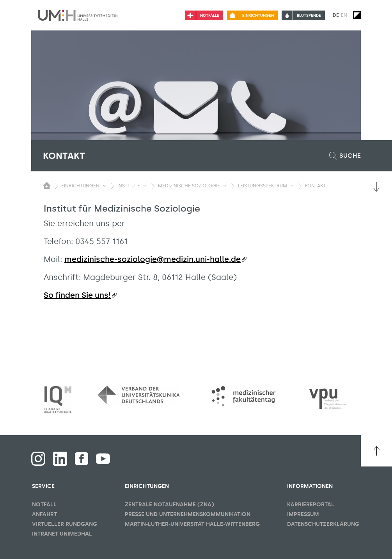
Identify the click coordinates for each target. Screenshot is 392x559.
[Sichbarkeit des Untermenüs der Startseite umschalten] (47, 185)
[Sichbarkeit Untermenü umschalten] (104, 186)
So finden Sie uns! (77, 295)
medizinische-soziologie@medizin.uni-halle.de (153, 259)
